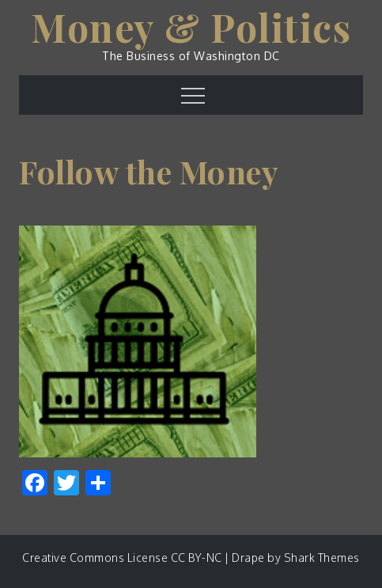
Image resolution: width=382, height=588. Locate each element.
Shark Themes (322, 558)
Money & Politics (191, 27)
